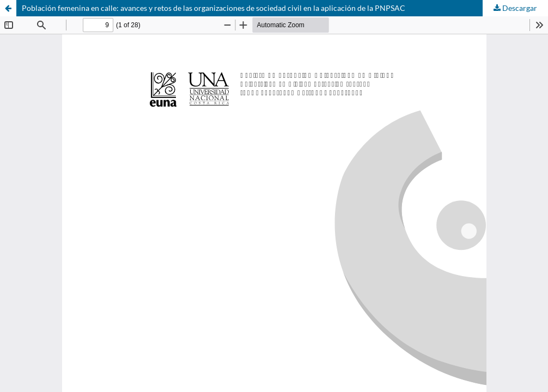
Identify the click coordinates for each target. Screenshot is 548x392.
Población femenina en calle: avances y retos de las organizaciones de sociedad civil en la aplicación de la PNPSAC (214, 8)
